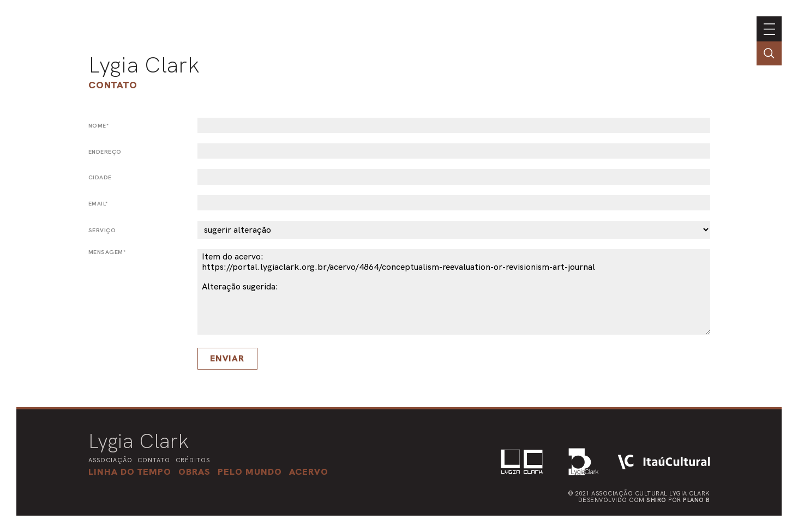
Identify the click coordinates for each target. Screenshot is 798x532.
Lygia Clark (144, 65)
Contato (113, 85)
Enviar (227, 358)
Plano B (697, 500)
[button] (250, 471)
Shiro (656, 500)
